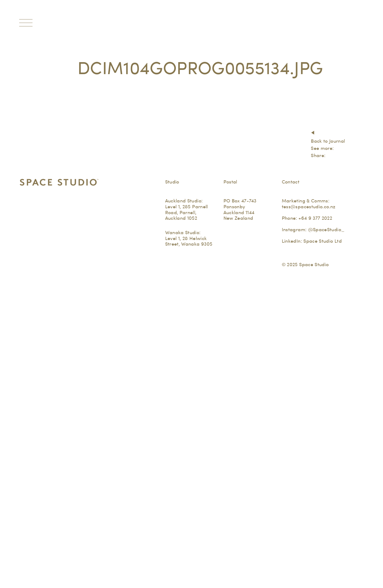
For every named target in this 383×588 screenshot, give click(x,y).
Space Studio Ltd (323, 241)
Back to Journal (328, 141)
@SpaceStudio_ (326, 229)
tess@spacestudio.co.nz (309, 207)
